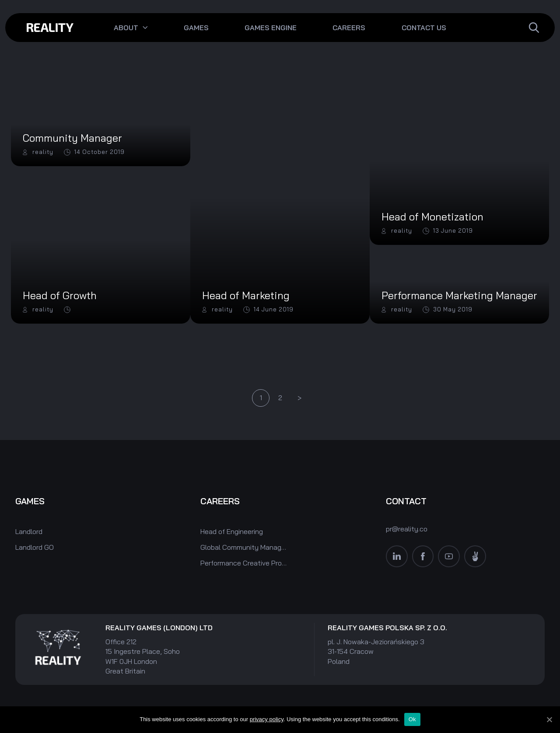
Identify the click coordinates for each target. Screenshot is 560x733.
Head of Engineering (232, 531)
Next (299, 398)
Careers (349, 28)
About (126, 28)
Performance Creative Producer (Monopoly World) (244, 563)
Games (196, 28)
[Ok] (549, 719)
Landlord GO (35, 547)
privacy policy (267, 719)
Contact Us (424, 28)
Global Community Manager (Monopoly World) (244, 547)
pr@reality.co (407, 528)
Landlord (29, 531)
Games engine (271, 28)
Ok (412, 719)
